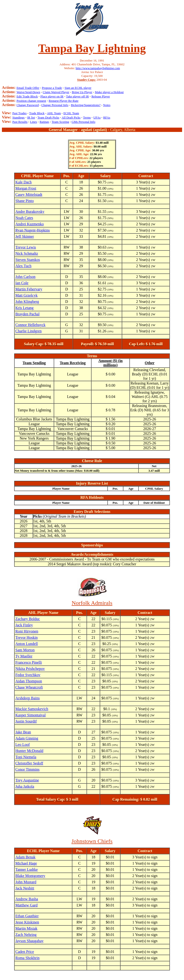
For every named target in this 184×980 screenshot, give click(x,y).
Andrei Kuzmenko (30, 224)
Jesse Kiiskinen (27, 922)
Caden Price (25, 952)
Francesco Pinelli (29, 662)
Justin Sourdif (26, 721)
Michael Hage (26, 863)
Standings (18, 117)
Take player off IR (78, 96)
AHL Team (54, 113)
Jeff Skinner (25, 236)
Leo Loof (23, 745)
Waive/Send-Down (28, 92)
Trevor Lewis (26, 247)
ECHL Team (71, 113)
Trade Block (37, 113)
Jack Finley (24, 625)
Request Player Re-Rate (63, 101)
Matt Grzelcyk (26, 295)
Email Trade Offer (28, 88)
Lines (33, 122)
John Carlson (25, 277)
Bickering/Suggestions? (86, 105)
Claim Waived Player (56, 92)
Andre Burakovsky (30, 212)
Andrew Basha (27, 899)
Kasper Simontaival (31, 715)
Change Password (28, 105)
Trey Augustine (27, 780)
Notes (107, 105)
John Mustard (26, 882)
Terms (87, 117)
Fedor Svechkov (28, 675)
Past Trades (19, 113)
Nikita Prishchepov (30, 669)
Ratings (44, 122)
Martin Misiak (26, 928)
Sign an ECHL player (78, 88)
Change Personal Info (55, 105)
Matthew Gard (26, 905)
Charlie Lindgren (29, 331)
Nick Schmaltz (27, 253)
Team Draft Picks (48, 117)
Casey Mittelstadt (29, 195)
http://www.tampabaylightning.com (98, 68)
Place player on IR (52, 96)
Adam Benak (25, 857)
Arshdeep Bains (28, 698)
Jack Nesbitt (25, 888)
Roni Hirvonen (27, 631)
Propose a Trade (52, 88)
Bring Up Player (82, 92)
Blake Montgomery (30, 876)
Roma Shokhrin (27, 958)
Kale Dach (23, 182)
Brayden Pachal (27, 314)
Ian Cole (22, 283)
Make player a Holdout (109, 92)
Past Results (20, 122)
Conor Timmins (27, 769)
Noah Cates (24, 218)
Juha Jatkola (25, 786)
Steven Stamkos (28, 260)
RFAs (107, 117)
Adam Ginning (27, 738)
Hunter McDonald (29, 751)
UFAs (97, 117)
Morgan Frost (26, 188)
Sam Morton (25, 650)
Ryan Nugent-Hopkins (33, 230)
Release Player (101, 96)
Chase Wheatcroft (29, 687)
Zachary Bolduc (28, 619)
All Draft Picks (71, 117)
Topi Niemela (26, 757)
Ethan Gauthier (27, 916)
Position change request (31, 101)
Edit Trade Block (27, 96)
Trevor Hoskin (26, 637)
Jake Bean (23, 732)
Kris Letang (24, 308)
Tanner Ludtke (27, 870)
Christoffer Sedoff (29, 763)
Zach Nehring (26, 935)
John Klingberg (27, 302)
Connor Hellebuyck (30, 325)
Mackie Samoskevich (32, 709)
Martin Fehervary (29, 289)
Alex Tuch (23, 266)
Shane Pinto (25, 201)
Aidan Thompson (29, 681)
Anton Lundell (27, 644)
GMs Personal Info (83, 122)
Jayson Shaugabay (29, 941)
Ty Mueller (24, 656)
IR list (31, 117)
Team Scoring (60, 122)
